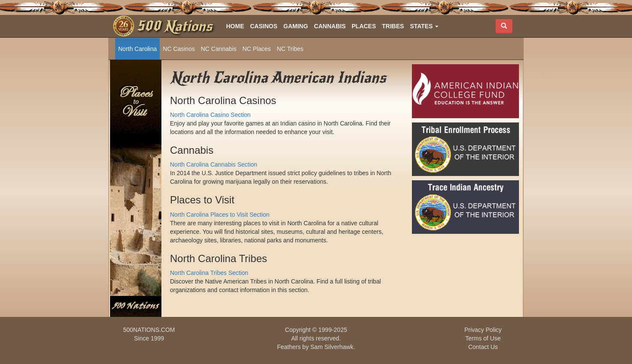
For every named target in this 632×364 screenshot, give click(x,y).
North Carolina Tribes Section (209, 273)
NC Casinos (179, 49)
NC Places (256, 49)
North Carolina (137, 49)
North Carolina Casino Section (210, 115)
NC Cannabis (219, 49)
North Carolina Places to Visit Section (220, 215)
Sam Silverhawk (332, 347)
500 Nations (174, 26)
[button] (424, 26)
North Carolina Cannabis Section (214, 164)
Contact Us (483, 347)
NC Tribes (290, 49)
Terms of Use (483, 338)
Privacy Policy (483, 330)
